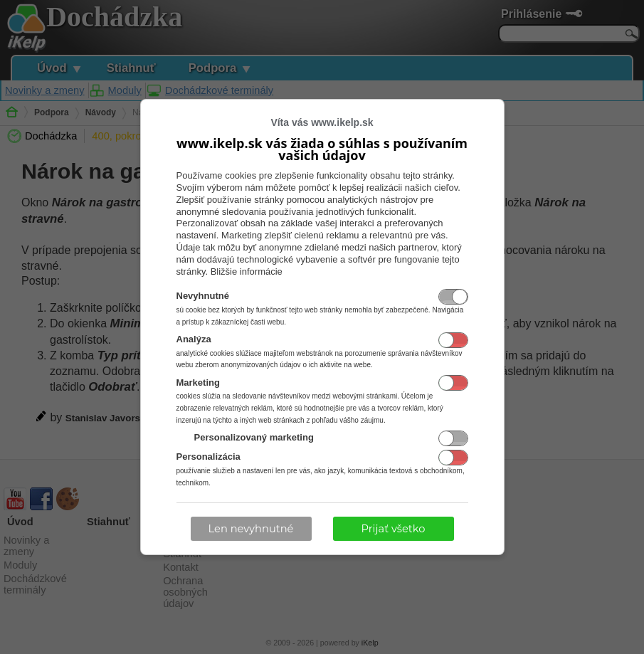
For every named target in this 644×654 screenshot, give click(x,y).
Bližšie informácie (247, 271)
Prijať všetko (394, 529)
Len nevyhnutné (251, 529)
